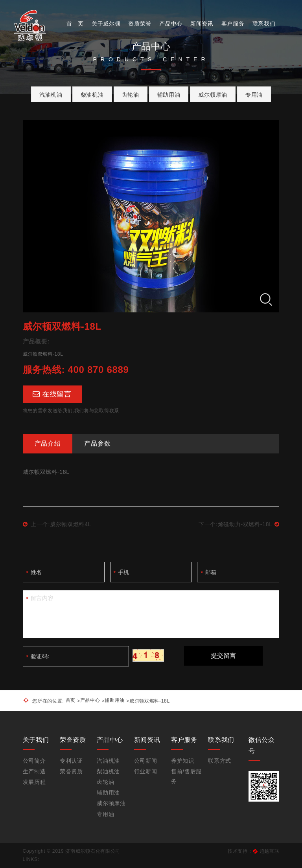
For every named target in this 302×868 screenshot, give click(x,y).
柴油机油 (92, 95)
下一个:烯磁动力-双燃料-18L (239, 524)
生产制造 (34, 771)
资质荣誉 (140, 24)
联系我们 (264, 24)
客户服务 (233, 24)
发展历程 (34, 782)
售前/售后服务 (186, 776)
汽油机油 (51, 95)
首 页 (75, 24)
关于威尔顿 (106, 24)
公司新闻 (146, 761)
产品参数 (97, 443)
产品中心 (171, 24)
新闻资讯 (202, 24)
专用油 (254, 95)
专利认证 (71, 761)
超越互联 (270, 851)
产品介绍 (48, 443)
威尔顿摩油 (213, 95)
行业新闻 (146, 771)
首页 (71, 700)
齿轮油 (131, 95)
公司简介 (34, 761)
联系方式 (220, 761)
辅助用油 (169, 95)
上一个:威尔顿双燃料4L (57, 524)
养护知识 (183, 761)
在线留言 (52, 394)
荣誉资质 (71, 771)
